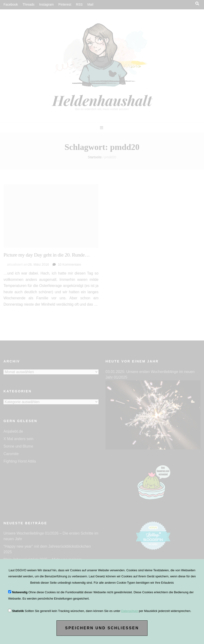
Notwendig (20, 592)
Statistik (18, 611)
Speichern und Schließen (102, 628)
